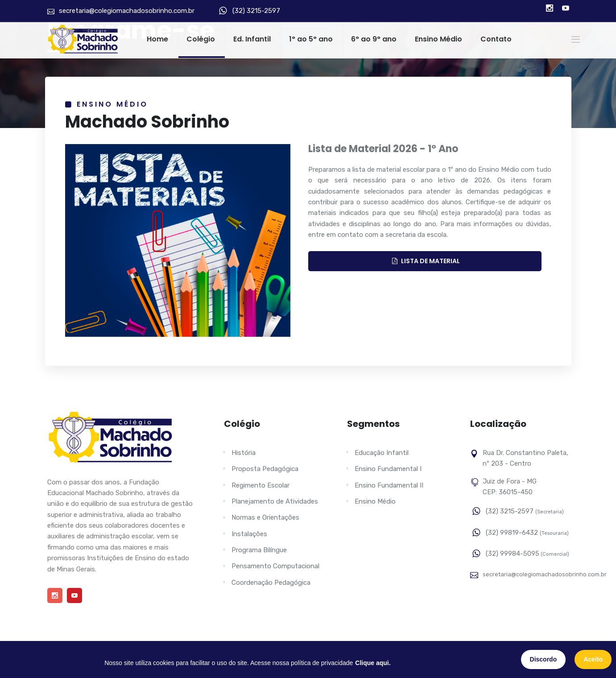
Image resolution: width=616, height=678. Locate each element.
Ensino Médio (438, 39)
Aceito (593, 659)
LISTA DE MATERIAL (426, 261)
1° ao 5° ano (311, 39)
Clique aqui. (373, 663)
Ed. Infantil (252, 39)
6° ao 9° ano (374, 39)
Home (157, 39)
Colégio (201, 39)
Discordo (544, 659)
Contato (496, 39)
